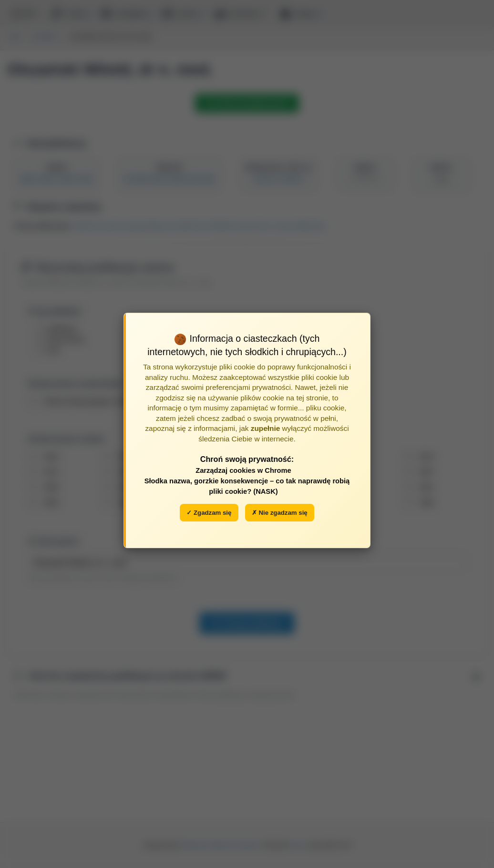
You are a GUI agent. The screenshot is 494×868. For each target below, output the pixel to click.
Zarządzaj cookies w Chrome (243, 470)
